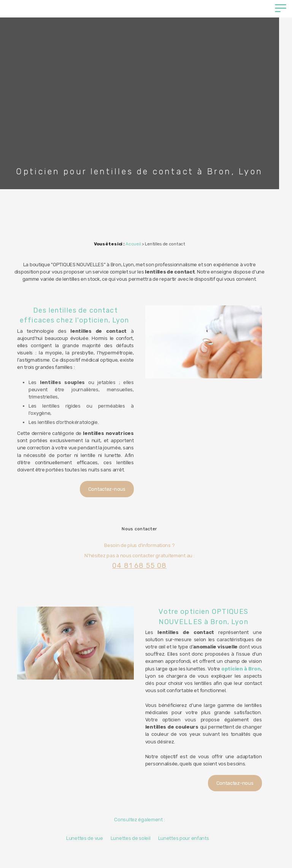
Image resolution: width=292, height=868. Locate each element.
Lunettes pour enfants (190, 817)
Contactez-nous (113, 475)
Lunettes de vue (91, 817)
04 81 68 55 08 (146, 551)
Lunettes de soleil (137, 817)
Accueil (140, 244)
